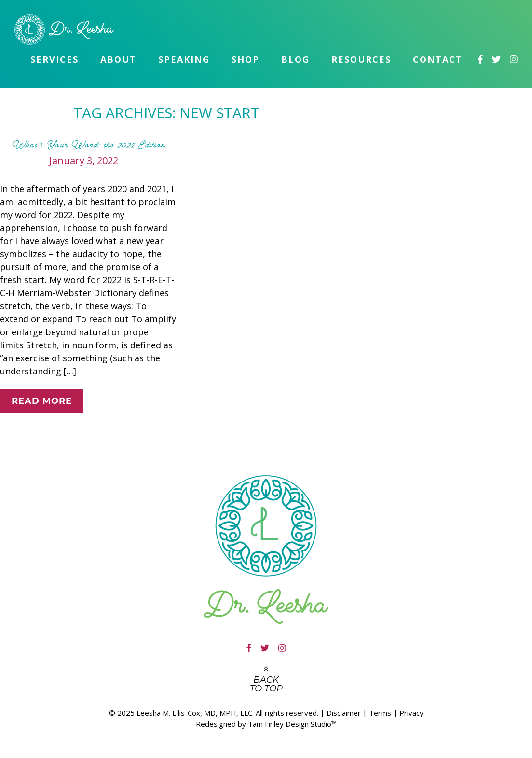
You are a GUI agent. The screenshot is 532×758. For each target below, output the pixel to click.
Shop (246, 59)
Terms (380, 713)
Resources (361, 59)
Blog (295, 59)
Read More (42, 401)
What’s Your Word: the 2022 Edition (89, 145)
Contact (438, 59)
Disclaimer (344, 713)
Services (55, 59)
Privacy (411, 713)
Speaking (184, 59)
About (118, 59)
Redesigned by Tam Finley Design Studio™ (266, 724)
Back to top (266, 684)
